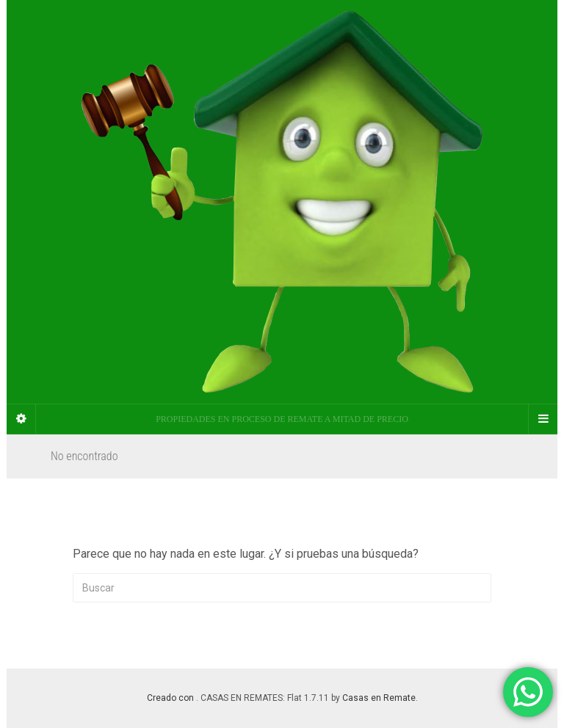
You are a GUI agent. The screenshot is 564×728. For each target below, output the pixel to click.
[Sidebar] (21, 419)
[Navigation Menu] (543, 419)
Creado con (171, 698)
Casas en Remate (379, 698)
